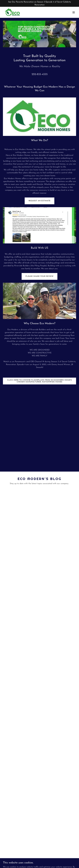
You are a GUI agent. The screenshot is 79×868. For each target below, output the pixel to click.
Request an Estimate (40, 201)
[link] (13, 12)
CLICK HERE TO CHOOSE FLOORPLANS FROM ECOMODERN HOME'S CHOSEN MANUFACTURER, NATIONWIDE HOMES (40, 381)
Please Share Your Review (39, 276)
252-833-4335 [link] (40, 74)
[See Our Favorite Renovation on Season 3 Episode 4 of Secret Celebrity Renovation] (39, 3)
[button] (74, 12)
